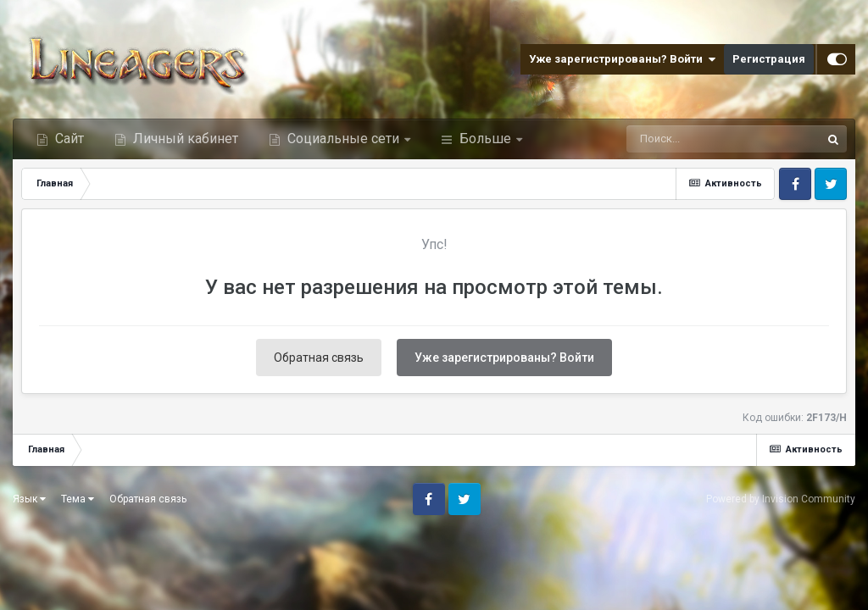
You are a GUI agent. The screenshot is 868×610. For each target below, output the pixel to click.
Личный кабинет (184, 139)
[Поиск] (693, 139)
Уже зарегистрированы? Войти (622, 59)
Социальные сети (343, 139)
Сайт (68, 139)
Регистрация (769, 59)
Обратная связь (319, 358)
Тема (78, 499)
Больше (485, 139)
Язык (29, 499)
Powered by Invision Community (781, 499)
